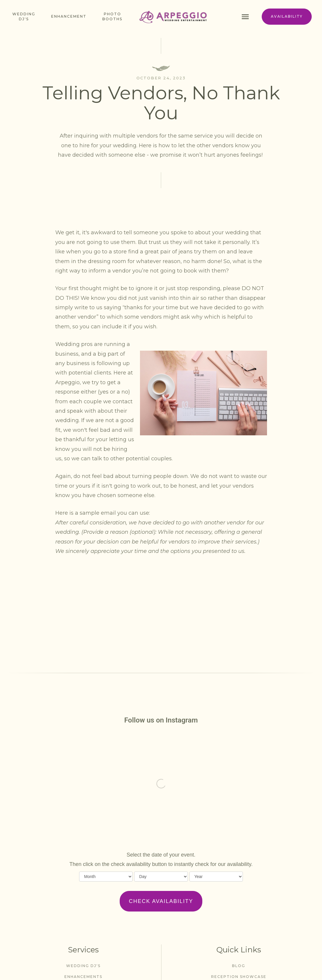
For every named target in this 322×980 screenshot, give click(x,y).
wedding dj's (83, 966)
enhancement (69, 16)
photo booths (112, 16)
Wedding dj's (24, 16)
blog (239, 966)
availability (287, 16)
